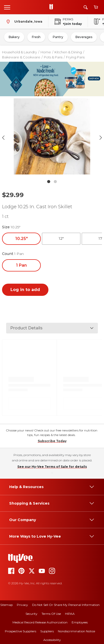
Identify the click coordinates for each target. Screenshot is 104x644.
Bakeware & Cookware (21, 57)
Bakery (14, 37)
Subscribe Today (52, 441)
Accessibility (52, 640)
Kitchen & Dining (68, 52)
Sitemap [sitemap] (6, 605)
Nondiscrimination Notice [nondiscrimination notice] (76, 631)
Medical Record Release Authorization (40, 622)
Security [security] (31, 614)
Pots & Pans (53, 57)
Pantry (58, 37)
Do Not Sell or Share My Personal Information (66, 605)
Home (46, 52)
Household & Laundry (19, 52)
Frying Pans (75, 57)
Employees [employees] (80, 622)
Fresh (36, 37)
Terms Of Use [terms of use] (51, 614)
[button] (52, 138)
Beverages (84, 37)
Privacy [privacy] (22, 605)
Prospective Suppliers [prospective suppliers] (21, 631)
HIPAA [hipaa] (70, 614)
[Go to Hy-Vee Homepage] (53, 7)
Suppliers (47, 631)
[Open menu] (7, 7)
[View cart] (96, 7)
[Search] (86, 7)
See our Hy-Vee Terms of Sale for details (52, 467)
